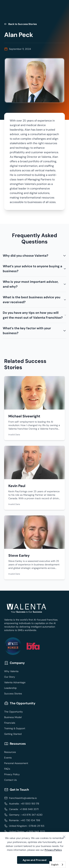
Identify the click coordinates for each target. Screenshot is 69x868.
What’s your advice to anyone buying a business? (34, 269)
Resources (10, 752)
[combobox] (57, 865)
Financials (10, 723)
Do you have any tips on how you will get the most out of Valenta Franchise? (34, 315)
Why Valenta (11, 671)
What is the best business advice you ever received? (34, 300)
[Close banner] (64, 837)
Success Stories (13, 694)
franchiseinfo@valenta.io (23, 798)
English (55, 865)
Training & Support (15, 728)
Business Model (13, 717)
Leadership (10, 688)
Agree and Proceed (34, 860)
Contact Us (10, 780)
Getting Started (13, 734)
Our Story (10, 677)
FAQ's (7, 769)
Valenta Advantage (15, 682)
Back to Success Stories (20, 24)
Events (8, 758)
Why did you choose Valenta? (34, 256)
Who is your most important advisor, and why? (34, 284)
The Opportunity (14, 712)
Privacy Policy (12, 774)
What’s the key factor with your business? (34, 331)
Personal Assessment (16, 763)
